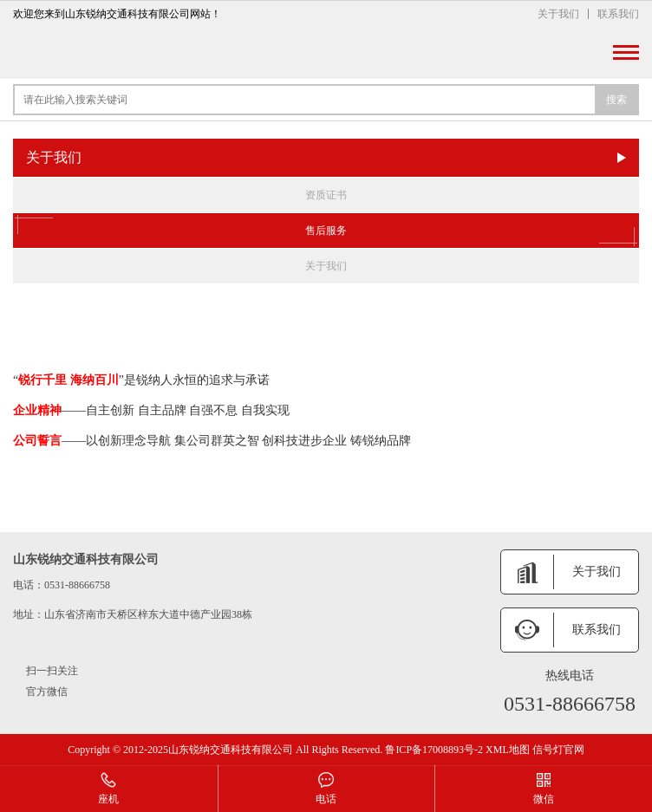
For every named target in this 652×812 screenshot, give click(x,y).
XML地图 (508, 750)
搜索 (616, 100)
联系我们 (618, 14)
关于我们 (558, 14)
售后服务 (326, 231)
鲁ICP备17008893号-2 (434, 750)
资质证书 (326, 195)
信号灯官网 (558, 750)
